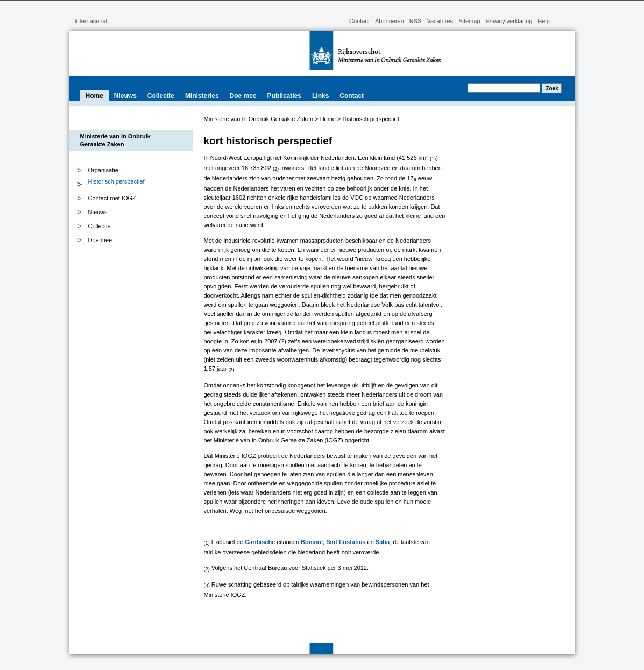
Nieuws (125, 96)
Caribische (260, 542)
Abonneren (390, 21)
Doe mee (243, 96)
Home (94, 96)
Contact (359, 21)
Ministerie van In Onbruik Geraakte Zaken (259, 119)
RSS (416, 21)
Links (320, 96)
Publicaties (284, 96)
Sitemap (469, 21)
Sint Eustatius (346, 542)
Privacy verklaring (509, 21)
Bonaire (312, 542)
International (91, 21)
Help (544, 21)
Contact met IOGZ (112, 198)
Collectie (161, 96)
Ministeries (202, 96)
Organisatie (90, 170)
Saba (383, 542)
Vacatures (440, 21)
